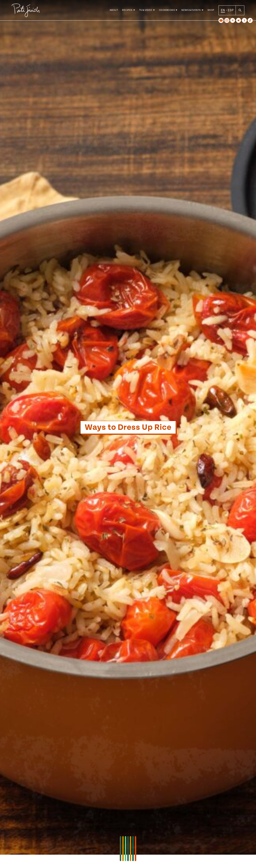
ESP (231, 10)
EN (223, 10)
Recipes (127, 10)
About (114, 10)
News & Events (191, 10)
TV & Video (146, 10)
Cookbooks (167, 10)
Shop (211, 10)
